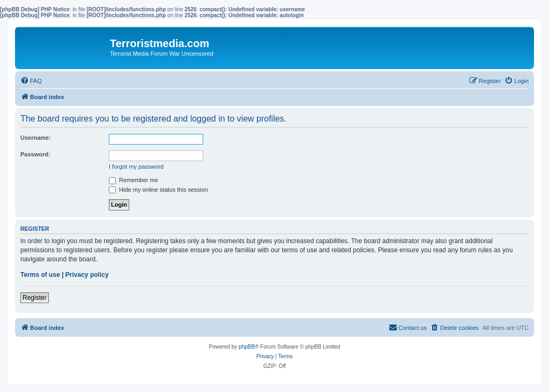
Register (35, 298)
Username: (36, 138)
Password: (35, 154)
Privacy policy (87, 275)
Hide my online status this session (158, 190)
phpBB (247, 347)
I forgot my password (136, 167)
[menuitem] (31, 81)
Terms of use (40, 275)
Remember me (133, 180)
